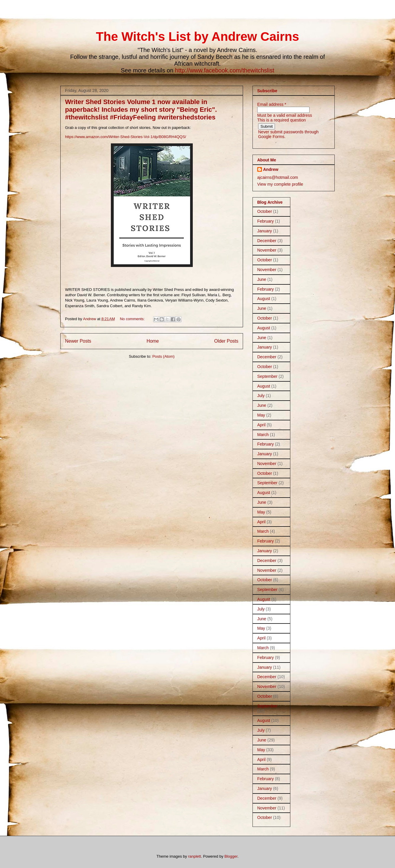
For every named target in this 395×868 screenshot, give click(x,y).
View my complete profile (280, 184)
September (267, 376)
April (261, 425)
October (265, 211)
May (261, 415)
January (265, 231)
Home (153, 341)
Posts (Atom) (163, 356)
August (264, 299)
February (266, 221)
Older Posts (226, 341)
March (263, 435)
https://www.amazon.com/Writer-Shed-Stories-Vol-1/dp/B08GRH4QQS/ (126, 137)
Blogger (231, 856)
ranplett (194, 856)
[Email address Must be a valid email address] (283, 110)
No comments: (133, 319)
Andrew (271, 169)
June (262, 279)
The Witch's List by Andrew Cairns (197, 37)
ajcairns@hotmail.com (278, 177)
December (267, 241)
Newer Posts (78, 341)
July (261, 396)
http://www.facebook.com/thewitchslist (225, 70)
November (267, 250)
